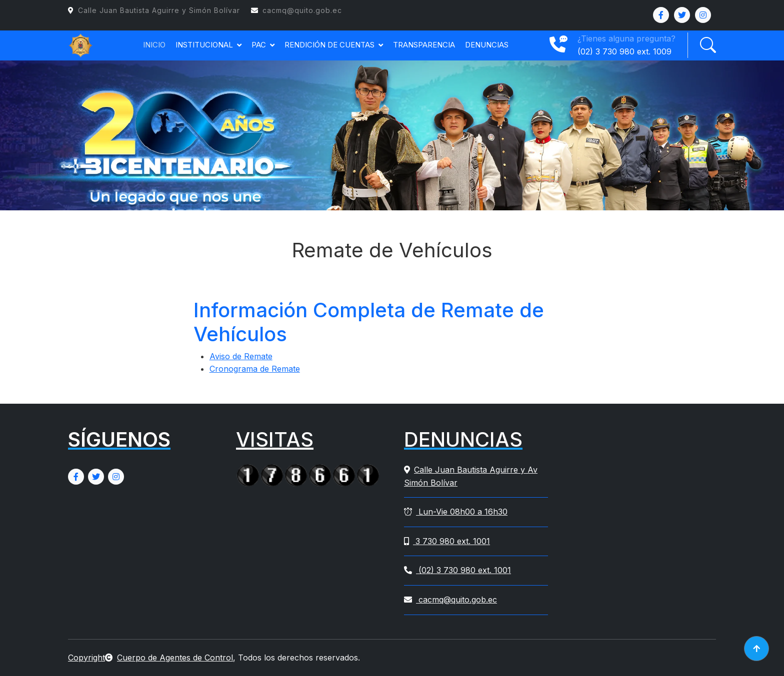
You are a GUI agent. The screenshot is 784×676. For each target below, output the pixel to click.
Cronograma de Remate (255, 369)
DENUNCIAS (487, 45)
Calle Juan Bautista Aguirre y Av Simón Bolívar (471, 476)
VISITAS (275, 439)
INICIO (154, 45)
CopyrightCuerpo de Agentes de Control (150, 658)
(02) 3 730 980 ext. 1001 (457, 570)
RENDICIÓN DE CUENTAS (329, 45)
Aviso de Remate (241, 356)
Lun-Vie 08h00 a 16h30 (456, 512)
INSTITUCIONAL (204, 45)
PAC (259, 45)
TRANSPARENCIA (424, 45)
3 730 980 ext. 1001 (447, 541)
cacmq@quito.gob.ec (450, 600)
